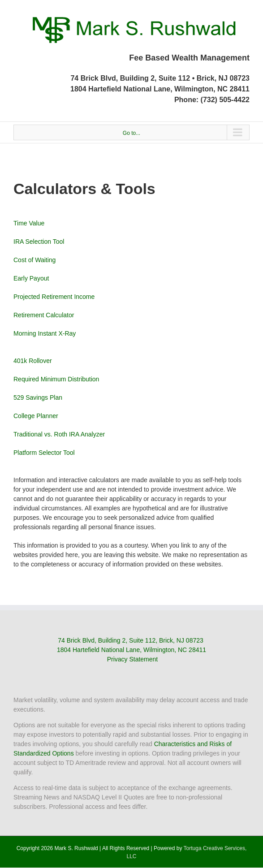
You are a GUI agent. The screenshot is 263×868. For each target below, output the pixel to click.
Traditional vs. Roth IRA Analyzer (59, 434)
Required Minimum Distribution (56, 379)
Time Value (29, 223)
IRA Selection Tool (39, 242)
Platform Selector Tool (44, 453)
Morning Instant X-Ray (45, 333)
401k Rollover (33, 361)
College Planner (36, 416)
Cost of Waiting (34, 260)
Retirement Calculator (44, 315)
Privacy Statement (133, 659)
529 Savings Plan (38, 397)
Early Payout (31, 278)
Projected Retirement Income (54, 297)
